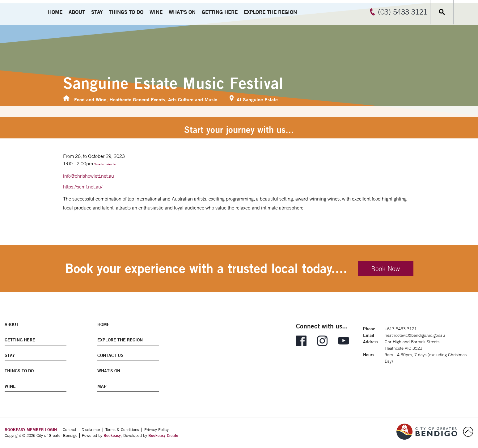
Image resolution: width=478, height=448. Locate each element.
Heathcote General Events (137, 99)
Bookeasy (112, 435)
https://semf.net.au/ (83, 187)
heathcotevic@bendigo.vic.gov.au (415, 335)
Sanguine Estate (260, 99)
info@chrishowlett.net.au (89, 176)
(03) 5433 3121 (403, 12)
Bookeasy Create (163, 435)
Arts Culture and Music (193, 99)
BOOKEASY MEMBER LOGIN (31, 429)
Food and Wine (90, 99)
